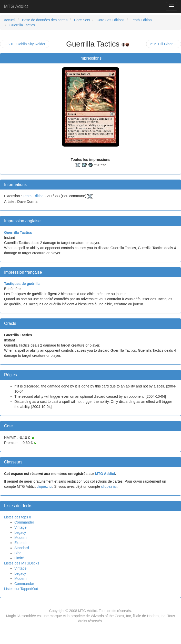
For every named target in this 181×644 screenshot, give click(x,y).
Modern (20, 538)
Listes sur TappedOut (21, 589)
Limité (19, 558)
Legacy (20, 532)
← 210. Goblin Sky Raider (25, 44)
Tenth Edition (33, 196)
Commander (24, 522)
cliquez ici (44, 486)
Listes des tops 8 (18, 517)
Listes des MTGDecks (22, 563)
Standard (22, 548)
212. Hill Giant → (164, 44)
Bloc (18, 553)
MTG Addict (16, 6)
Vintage (20, 527)
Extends (21, 543)
